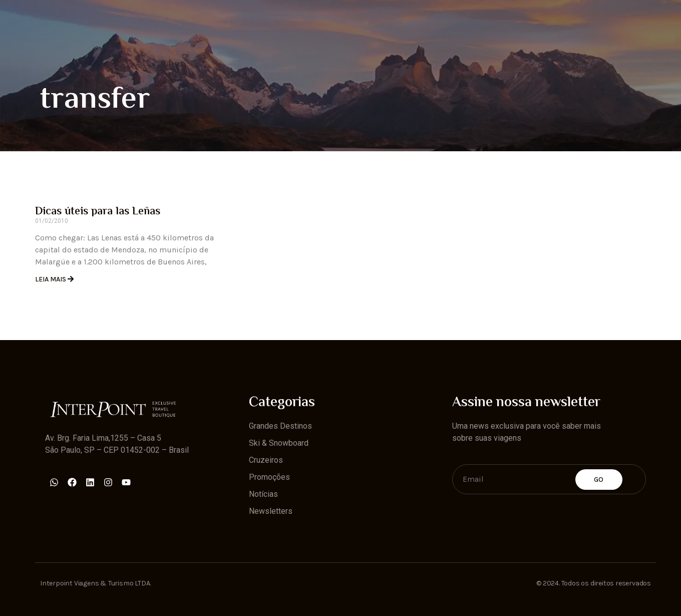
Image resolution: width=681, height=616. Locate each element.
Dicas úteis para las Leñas (98, 212)
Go (599, 480)
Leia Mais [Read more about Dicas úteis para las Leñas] (51, 279)
